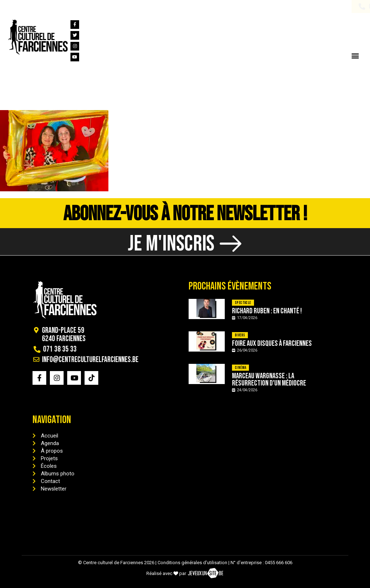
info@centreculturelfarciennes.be (108, 7)
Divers (240, 335)
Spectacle (243, 303)
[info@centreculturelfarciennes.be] (57, 6)
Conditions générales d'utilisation (192, 563)
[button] (355, 55)
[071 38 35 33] (10, 6)
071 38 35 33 (32, 7)
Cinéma (240, 368)
